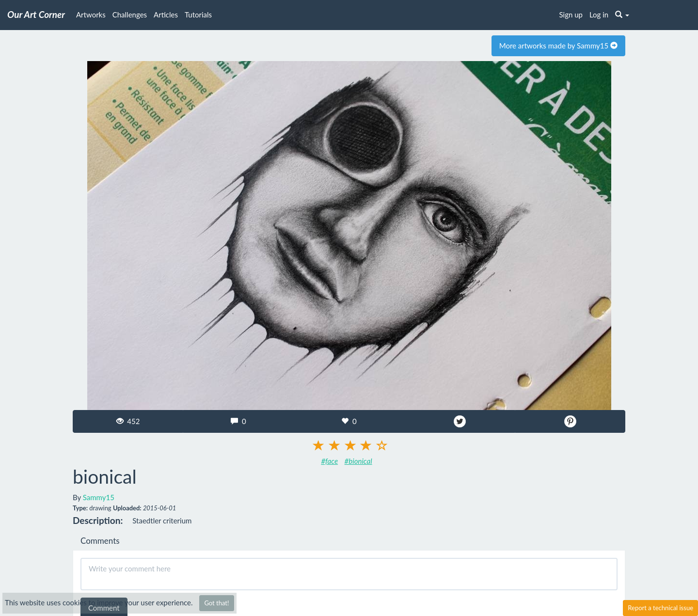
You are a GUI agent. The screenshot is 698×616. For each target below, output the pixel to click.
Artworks (91, 15)
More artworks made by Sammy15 (558, 46)
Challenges (130, 15)
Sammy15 (99, 497)
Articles (166, 15)
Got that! (216, 603)
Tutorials (198, 15)
